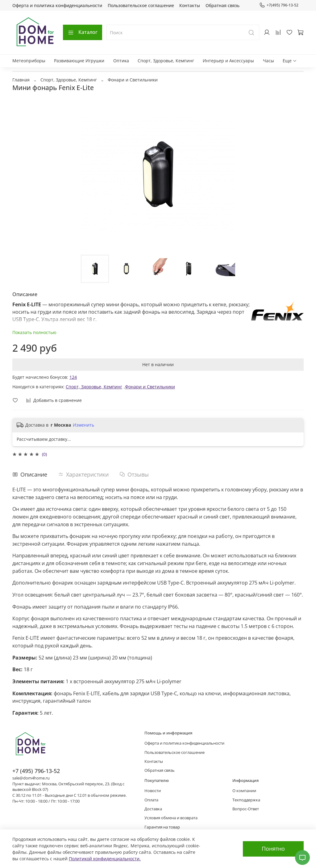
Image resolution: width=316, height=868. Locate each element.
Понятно (273, 849)
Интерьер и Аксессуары (228, 61)
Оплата (151, 800)
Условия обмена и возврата (171, 818)
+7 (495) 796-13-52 (36, 771)
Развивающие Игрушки (79, 61)
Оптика (121, 61)
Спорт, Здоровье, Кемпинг (166, 61)
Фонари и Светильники (133, 80)
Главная (21, 80)
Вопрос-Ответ (246, 809)
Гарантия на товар (162, 827)
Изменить (83, 425)
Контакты (190, 5)
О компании (244, 791)
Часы (268, 61)
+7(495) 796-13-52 (279, 5)
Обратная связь (222, 5)
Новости (153, 791)
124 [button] (73, 377)
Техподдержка (246, 800)
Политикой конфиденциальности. (105, 859)
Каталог (83, 32)
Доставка (153, 809)
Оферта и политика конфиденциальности (57, 5)
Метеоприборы (29, 61)
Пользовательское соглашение (141, 5)
